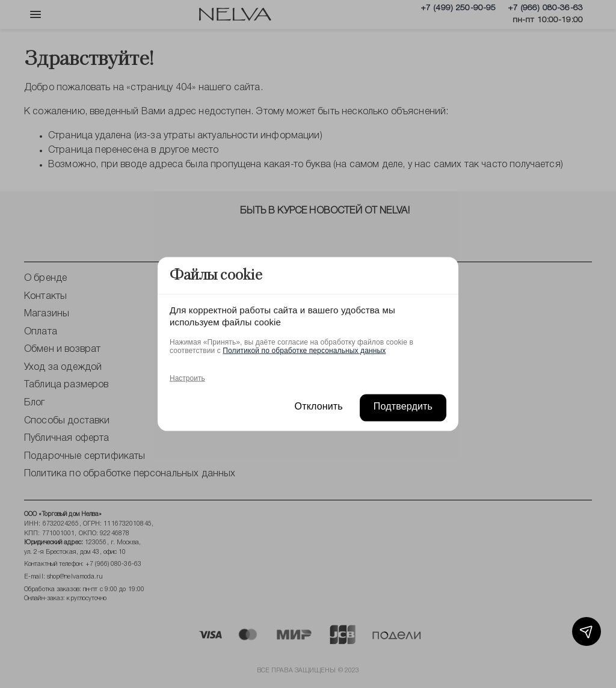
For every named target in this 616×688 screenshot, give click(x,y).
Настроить (187, 378)
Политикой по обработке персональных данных (304, 350)
